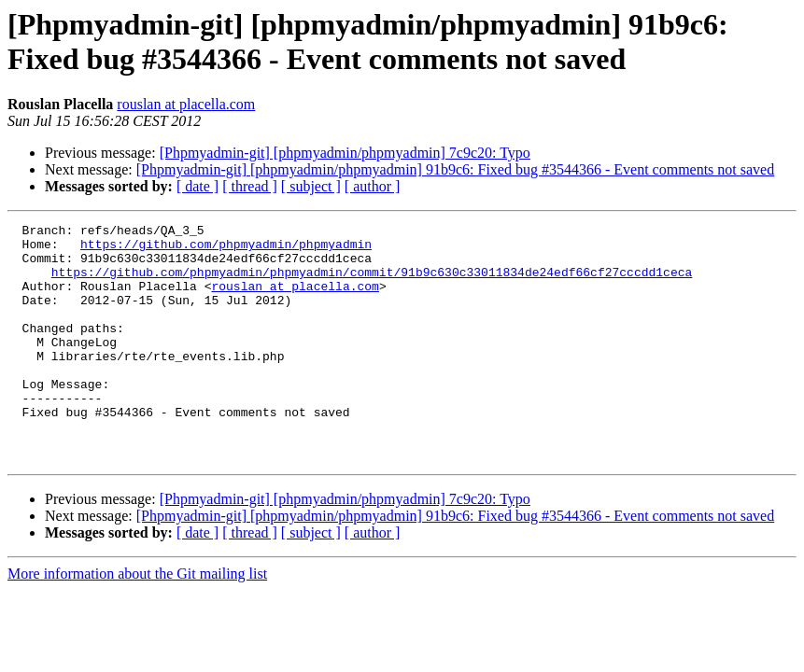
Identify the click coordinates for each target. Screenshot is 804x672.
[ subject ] (311, 186)
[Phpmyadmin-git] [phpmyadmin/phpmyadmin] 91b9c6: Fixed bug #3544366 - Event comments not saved (455, 169)
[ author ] (373, 186)
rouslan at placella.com (186, 104)
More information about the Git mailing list (137, 621)
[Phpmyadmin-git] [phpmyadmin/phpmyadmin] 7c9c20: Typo (345, 153)
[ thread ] (250, 186)
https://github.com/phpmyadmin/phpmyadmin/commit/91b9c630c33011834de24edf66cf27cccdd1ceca (372, 283)
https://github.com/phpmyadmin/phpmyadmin (226, 249)
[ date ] (197, 186)
